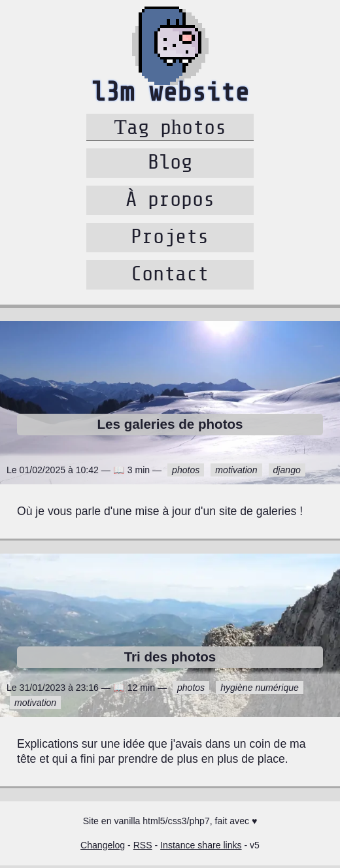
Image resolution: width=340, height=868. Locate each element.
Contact (170, 276)
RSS (143, 848)
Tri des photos (170, 659)
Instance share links (201, 848)
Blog (170, 165)
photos (186, 473)
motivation (236, 473)
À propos (170, 202)
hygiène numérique (260, 690)
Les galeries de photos (170, 426)
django (287, 473)
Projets (170, 239)
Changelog (103, 848)
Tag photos (170, 127)
